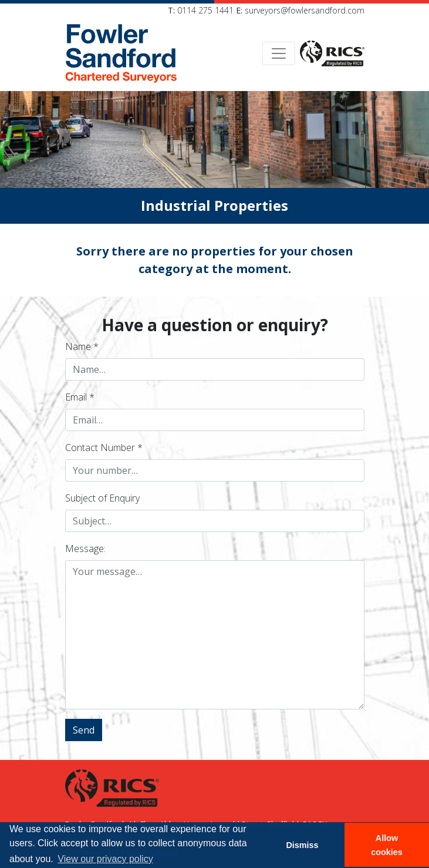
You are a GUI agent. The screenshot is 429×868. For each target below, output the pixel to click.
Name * (82, 346)
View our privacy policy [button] (105, 859)
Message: (85, 549)
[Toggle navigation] (279, 53)
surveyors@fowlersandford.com (305, 10)
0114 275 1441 (205, 10)
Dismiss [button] (302, 845)
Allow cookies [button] (387, 845)
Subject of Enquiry (102, 498)
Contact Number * (104, 448)
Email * (80, 397)
